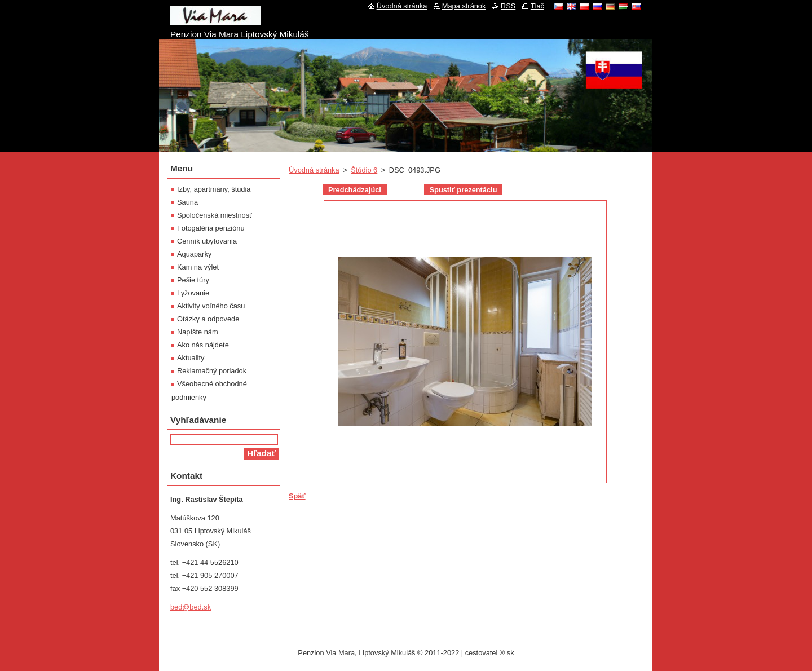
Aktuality (191, 358)
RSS (508, 6)
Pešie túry (193, 280)
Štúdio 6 (364, 170)
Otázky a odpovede (208, 319)
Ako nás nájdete (203, 345)
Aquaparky (194, 254)
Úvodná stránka (314, 170)
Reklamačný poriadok (212, 371)
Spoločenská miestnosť (215, 215)
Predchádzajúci (355, 190)
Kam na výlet (198, 267)
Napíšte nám (198, 332)
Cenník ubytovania (207, 241)
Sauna (187, 202)
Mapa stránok (464, 6)
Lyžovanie (193, 293)
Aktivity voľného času (211, 306)
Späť (297, 496)
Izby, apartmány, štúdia (214, 189)
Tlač (537, 6)
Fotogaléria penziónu (211, 228)
